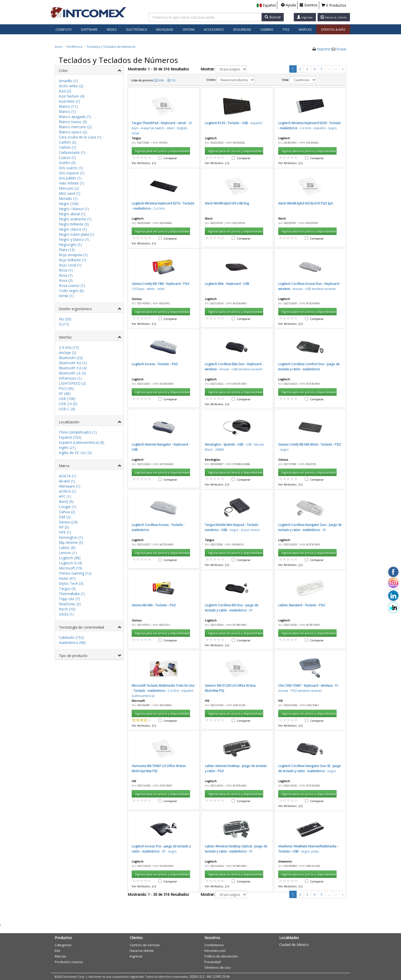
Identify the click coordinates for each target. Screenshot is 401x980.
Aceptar (230, 338)
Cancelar (255, 338)
